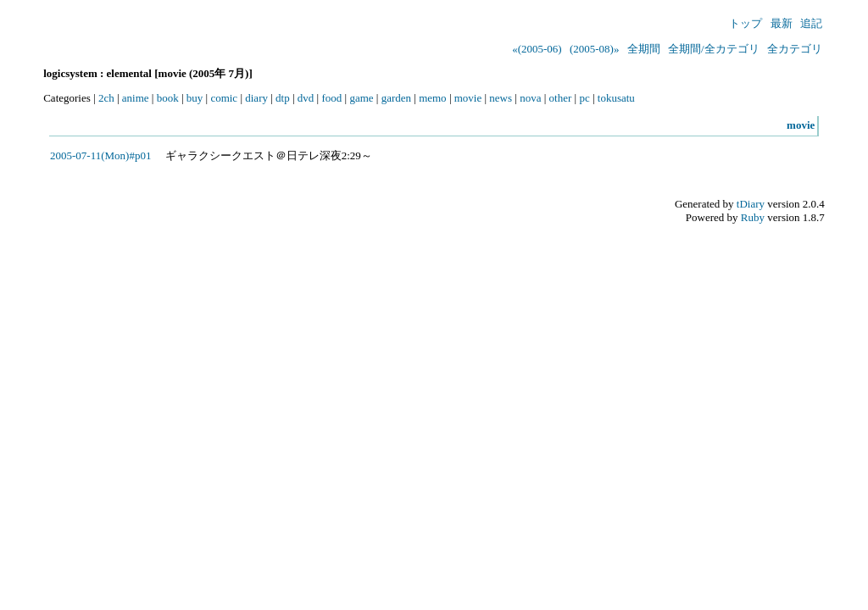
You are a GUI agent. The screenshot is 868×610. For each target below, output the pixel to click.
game (361, 98)
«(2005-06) (537, 49)
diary (256, 98)
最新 (782, 23)
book (168, 98)
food (331, 98)
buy (195, 98)
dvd (306, 98)
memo (433, 98)
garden (396, 98)
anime (136, 98)
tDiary (751, 204)
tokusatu (616, 98)
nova (530, 98)
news (501, 98)
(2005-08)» (595, 49)
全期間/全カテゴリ (714, 49)
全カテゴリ (795, 49)
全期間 (644, 49)
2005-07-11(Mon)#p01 (100, 155)
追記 (811, 23)
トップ (746, 23)
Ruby (753, 217)
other (561, 98)
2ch (106, 98)
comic (224, 98)
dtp (283, 98)
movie (468, 98)
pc (584, 98)
